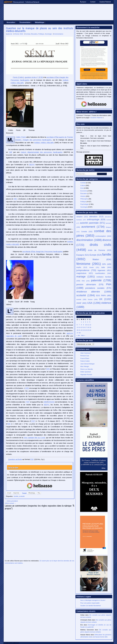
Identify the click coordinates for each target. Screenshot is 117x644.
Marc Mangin (85, 366)
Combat (28, 34)
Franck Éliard (85, 358)
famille (16, 496)
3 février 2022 (19, 34)
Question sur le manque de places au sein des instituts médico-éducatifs (40, 30)
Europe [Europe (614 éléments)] (96, 255)
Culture (83, 185)
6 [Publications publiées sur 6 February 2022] (77, 325)
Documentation (25, 22)
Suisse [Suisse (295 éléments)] (93, 299)
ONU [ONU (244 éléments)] (86, 281)
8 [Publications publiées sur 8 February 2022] (81, 325)
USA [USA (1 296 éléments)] (94, 303)
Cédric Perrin (21, 137)
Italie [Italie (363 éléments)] (106, 267)
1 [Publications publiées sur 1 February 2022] (81, 322)
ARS (48, 369)
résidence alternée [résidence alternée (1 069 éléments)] (94, 292)
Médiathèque (39, 22)
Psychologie (84, 204)
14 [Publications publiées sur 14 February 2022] (80, 327)
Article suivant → (10, 503)
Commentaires (58, 34)
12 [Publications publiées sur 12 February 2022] (90, 325)
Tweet (24, 493)
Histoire (83, 196)
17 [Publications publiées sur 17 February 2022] (86, 327)
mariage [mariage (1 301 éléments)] (86, 277)
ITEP (28, 402)
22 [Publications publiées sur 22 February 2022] (82, 330)
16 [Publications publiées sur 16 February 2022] (84, 327)
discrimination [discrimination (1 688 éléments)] (89, 240)
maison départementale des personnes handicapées (42, 152)
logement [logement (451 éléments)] (104, 270)
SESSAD (51, 402)
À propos (83, 2)
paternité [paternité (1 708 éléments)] (101, 280)
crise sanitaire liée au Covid (34, 438)
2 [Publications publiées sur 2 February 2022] (83, 322)
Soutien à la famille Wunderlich (91, 606)
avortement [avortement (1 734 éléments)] (93, 227)
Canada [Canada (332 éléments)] (87, 232)
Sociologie (48, 34)
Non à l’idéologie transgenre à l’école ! (93, 600)
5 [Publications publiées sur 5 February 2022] (90, 322)
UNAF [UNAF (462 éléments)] (82, 303)
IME (11, 152)
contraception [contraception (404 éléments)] (103, 236)
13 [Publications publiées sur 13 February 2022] (78, 327)
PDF (32, 459)
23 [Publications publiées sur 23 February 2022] (84, 330)
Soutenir (96, 118)
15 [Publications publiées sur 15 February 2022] (82, 327)
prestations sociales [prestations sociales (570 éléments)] (98, 288)
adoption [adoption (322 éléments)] (82, 217)
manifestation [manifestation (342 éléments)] (103, 273)
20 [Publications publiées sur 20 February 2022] (78, 330)
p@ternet (8, 2)
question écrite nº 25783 (34, 77)
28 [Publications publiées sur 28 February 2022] (80, 333)
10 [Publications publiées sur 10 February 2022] (86, 325)
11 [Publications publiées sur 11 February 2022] (88, 325)
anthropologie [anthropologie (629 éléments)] (96, 220)
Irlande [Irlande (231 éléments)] (94, 267)
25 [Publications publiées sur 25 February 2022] (88, 330)
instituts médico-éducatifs (44, 143)
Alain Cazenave (86, 353)
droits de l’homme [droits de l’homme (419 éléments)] (100, 250)
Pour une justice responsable (90, 603)
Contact (93, 2)
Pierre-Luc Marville (87, 369)
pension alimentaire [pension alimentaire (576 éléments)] (90, 285)
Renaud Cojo (85, 356)
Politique (41, 34)
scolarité (22, 496)
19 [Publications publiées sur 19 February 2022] (90, 327)
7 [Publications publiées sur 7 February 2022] (79, 325)
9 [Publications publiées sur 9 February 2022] (83, 325)
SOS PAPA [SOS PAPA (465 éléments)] (104, 296)
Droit (82, 188)
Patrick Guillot (85, 361)
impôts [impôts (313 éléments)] (82, 267)
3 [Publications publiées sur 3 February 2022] (86, 322)
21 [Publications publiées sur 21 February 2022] (80, 330)
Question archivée (15, 459)
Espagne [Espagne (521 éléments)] (83, 255)
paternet (9, 34)
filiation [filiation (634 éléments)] (102, 259)
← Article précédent (11, 501)
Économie (84, 191)
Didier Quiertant (86, 372)
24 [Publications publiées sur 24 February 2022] (86, 330)
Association (11, 22)
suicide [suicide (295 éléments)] (81, 299)
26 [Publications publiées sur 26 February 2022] (90, 330)
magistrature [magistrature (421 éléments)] (85, 273)
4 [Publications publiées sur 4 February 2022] (88, 322)
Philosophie (84, 199)
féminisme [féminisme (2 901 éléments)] (89, 264)
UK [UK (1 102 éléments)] (105, 299)
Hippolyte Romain (86, 375)
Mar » (83, 335)
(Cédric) (18, 77)
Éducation (34, 34)
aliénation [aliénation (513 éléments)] (96, 217)
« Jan (78, 335)
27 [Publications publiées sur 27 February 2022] (78, 333)
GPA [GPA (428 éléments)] (107, 264)
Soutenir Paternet (105, 2)
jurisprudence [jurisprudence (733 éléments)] (86, 270)
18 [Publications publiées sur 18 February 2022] (88, 327)
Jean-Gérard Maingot (87, 364)
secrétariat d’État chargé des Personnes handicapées (43, 251)
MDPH (32, 165)
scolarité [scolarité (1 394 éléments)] (86, 295)
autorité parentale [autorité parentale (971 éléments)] (93, 223)
